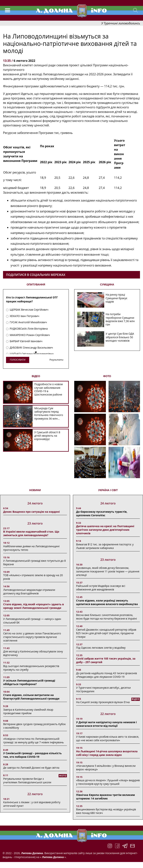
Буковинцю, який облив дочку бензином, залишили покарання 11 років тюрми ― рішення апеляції (108, 571)
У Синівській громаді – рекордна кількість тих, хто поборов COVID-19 (32, 755)
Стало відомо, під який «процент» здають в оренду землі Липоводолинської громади (34, 606)
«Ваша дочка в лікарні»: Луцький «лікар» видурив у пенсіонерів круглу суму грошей (108, 782)
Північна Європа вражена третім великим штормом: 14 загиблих (106, 797)
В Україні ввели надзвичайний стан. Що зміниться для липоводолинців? (31, 533)
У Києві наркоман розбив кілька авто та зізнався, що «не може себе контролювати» (108, 738)
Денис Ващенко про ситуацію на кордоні (31, 512)
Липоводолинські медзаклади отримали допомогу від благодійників (29, 592)
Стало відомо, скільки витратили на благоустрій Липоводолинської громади (31, 697)
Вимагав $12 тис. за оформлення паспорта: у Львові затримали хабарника (105, 546)
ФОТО (107, 376)
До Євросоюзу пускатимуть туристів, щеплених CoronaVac (102, 513)
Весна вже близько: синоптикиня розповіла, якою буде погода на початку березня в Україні (106, 617)
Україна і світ (108, 490)
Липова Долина (52, 857)
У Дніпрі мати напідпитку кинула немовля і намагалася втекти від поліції (106, 724)
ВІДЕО (36, 376)
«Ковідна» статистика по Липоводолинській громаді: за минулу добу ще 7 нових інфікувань (33, 740)
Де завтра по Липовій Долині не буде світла (31, 768)
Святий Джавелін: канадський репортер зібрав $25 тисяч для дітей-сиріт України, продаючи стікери (106, 633)
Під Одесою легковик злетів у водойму (101, 648)
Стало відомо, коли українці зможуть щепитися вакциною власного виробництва (107, 602)
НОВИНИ (35, 490)
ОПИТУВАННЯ (36, 285)
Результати (56, 360)
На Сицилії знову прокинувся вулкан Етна (103, 702)
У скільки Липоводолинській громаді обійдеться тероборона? (29, 682)
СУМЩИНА (107, 285)
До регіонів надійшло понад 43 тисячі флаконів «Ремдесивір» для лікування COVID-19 (106, 675)
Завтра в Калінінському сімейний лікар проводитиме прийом (28, 711)
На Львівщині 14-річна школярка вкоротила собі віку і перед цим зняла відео (107, 753)
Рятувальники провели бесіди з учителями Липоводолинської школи (27, 780)
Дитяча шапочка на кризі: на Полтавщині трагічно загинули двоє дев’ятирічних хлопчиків (105, 530)
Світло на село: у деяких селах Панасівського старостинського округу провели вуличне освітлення (32, 637)
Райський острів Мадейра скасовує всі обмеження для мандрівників (101, 588)
